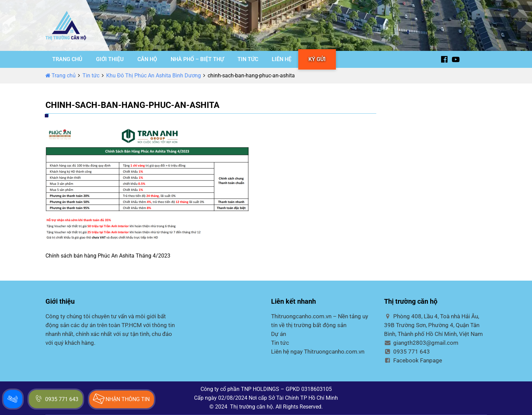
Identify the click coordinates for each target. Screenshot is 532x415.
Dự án (279, 334)
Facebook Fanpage (413, 360)
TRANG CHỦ (67, 59)
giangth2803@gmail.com (421, 343)
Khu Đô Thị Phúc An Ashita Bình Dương (154, 76)
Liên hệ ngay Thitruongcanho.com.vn (318, 352)
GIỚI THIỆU (110, 59)
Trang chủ (61, 76)
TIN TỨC (248, 59)
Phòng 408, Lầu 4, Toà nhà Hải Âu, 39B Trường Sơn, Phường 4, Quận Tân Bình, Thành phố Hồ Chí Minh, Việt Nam (433, 325)
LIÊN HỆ (282, 59)
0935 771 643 (407, 352)
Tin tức (91, 76)
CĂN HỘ (147, 59)
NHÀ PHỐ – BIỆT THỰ (197, 59)
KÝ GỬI (317, 59)
